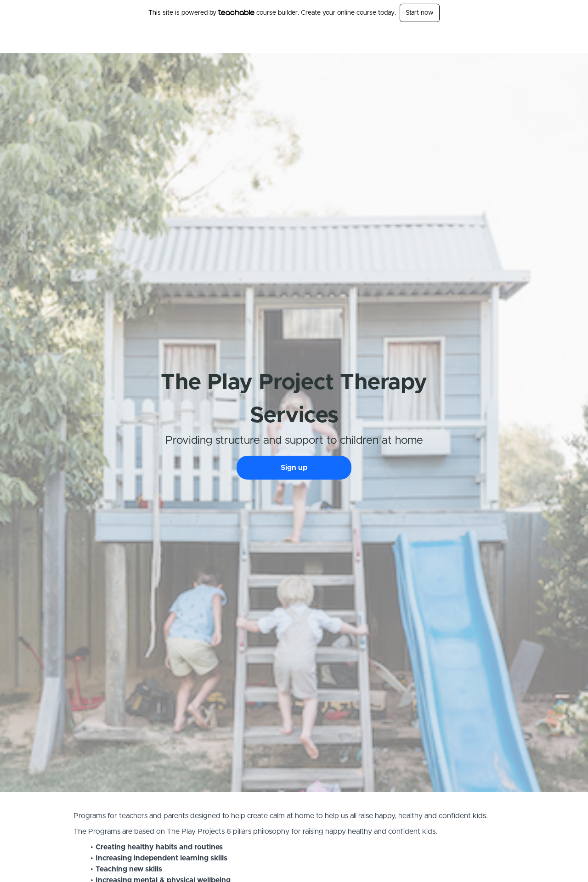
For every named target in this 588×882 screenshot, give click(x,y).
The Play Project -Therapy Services (182, 40)
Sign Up (503, 40)
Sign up (294, 468)
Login (476, 40)
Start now (420, 13)
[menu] (488, 40)
